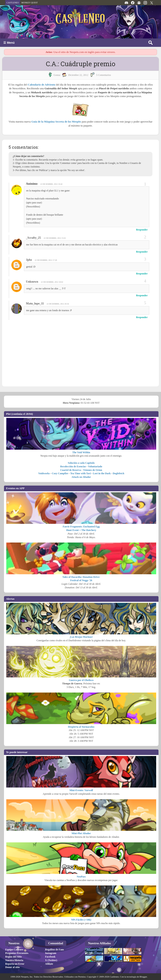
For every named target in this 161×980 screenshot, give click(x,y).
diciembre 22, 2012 (78, 75)
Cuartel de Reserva (71, 470)
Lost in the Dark (102, 473)
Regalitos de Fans (55, 950)
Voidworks (44, 473)
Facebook (50, 957)
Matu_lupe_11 (35, 304)
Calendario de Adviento (41, 85)
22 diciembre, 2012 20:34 (58, 304)
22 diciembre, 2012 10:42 (51, 184)
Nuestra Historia (14, 960)
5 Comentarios (104, 75)
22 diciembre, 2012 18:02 (52, 282)
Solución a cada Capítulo (81, 463)
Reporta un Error (15, 964)
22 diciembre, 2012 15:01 (55, 238)
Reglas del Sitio (14, 957)
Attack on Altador (81, 477)
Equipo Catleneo (14, 950)
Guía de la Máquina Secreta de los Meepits (56, 122)
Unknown (32, 282)
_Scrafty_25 (34, 238)
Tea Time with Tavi (80, 473)
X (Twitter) (51, 960)
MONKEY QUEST (30, 3)
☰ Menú (9, 43)
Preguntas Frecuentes (17, 953)
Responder (142, 230)
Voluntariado (95, 466)
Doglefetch (119, 473)
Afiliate (49, 964)
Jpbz (29, 260)
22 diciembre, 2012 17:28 (46, 260)
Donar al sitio (12, 967)
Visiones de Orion (93, 470)
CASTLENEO (13, 3)
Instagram (51, 953)
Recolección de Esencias (73, 466)
